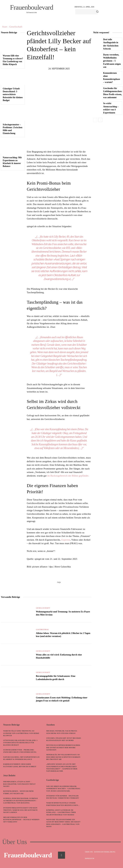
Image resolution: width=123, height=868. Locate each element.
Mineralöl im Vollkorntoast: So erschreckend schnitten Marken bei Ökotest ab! (63, 757)
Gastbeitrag (42, 630)
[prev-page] (95, 117)
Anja (59, 582)
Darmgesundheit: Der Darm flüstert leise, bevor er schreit (20, 765)
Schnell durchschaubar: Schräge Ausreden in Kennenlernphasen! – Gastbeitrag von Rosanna (21, 800)
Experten (66, 540)
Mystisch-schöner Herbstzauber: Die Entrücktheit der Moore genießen (63, 747)
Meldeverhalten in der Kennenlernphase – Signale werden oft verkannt (21, 819)
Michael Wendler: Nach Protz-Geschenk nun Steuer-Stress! (62, 732)
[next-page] (100, 117)
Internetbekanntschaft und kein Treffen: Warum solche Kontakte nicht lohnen (20, 810)
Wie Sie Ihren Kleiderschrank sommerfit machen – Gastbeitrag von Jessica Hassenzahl (63, 788)
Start (5, 27)
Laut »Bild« (76, 255)
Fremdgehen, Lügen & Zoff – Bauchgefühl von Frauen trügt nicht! (19, 784)
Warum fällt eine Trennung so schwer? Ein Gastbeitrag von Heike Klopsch (21, 733)
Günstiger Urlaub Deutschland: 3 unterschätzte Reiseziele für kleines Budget (13, 94)
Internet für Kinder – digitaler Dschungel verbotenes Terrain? (63, 797)
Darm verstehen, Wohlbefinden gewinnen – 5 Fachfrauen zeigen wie (112, 60)
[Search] (97, 12)
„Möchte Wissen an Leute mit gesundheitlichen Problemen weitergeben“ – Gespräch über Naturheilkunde (62, 768)
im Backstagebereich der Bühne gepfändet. (68, 476)
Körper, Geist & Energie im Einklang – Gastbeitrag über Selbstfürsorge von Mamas (61, 812)
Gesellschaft (16, 27)
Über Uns (15, 842)
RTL (68, 248)
